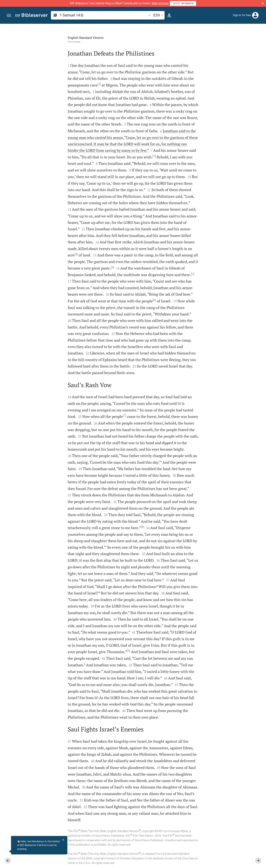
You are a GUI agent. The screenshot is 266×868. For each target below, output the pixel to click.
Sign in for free (242, 15)
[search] (104, 15)
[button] (263, 3)
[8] (104, 527)
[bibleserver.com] (32, 16)
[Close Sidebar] (192, 449)
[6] (116, 300)
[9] (90, 651)
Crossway (38, 42)
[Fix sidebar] (192, 27)
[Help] (261, 37)
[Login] (255, 15)
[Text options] (169, 15)
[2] (116, 156)
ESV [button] (159, 15)
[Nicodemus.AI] (8, 851)
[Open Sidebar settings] (255, 37)
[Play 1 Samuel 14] (230, 187)
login (237, 56)
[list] (230, 132)
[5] (154, 274)
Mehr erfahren (160, 3)
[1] (61, 84)
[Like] (199, 37)
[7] (86, 415)
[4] (74, 267)
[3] (38, 254)
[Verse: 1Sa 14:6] (223, 30)
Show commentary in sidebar (221, 117)
